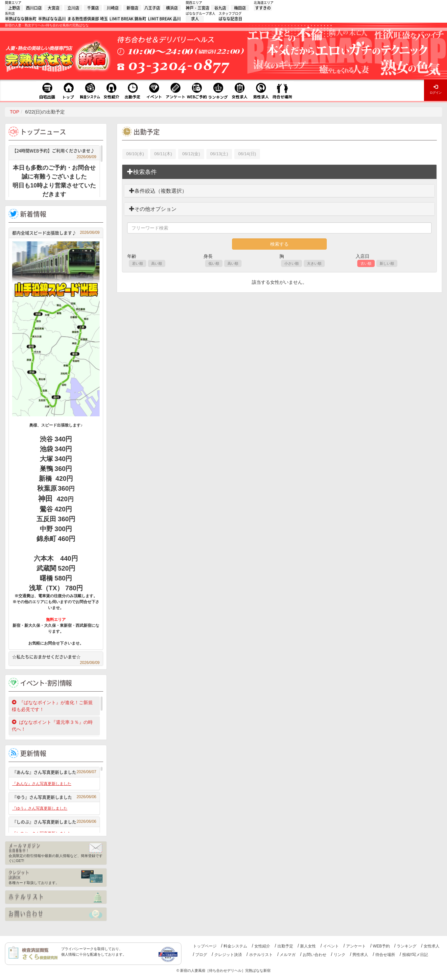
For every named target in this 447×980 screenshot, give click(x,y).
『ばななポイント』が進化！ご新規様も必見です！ (52, 706)
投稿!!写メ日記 (415, 955)
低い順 (214, 263)
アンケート (356, 946)
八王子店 (152, 8)
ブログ (201, 955)
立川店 (73, 8)
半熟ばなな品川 (52, 19)
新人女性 (308, 946)
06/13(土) (219, 154)
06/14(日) (247, 154)
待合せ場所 (385, 955)
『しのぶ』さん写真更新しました (54, 822)
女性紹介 (262, 946)
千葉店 (93, 8)
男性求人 (360, 955)
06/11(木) (163, 154)
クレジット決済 (228, 955)
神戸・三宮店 (198, 8)
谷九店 (220, 8)
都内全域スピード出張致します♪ (56, 233)
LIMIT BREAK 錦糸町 (128, 19)
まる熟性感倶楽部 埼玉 (88, 19)
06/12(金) (191, 154)
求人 (195, 19)
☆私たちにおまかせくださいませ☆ (56, 658)
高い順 (157, 263)
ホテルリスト (261, 955)
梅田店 (240, 8)
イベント (331, 946)
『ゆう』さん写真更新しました (54, 797)
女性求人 (432, 946)
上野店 (14, 8)
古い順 (366, 263)
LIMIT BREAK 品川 (164, 19)
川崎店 (113, 8)
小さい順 (292, 263)
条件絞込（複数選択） (158, 191)
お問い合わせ (315, 955)
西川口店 (34, 8)
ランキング (407, 946)
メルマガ (288, 955)
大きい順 (314, 263)
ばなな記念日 (230, 19)
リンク (340, 955)
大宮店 (54, 8)
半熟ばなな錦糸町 (21, 19)
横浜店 (172, 8)
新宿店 (132, 8)
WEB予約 (381, 946)
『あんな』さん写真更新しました (54, 772)
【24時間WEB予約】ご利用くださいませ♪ (54, 151)
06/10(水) (135, 154)
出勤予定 (285, 946)
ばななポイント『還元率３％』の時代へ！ (52, 726)
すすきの (263, 8)
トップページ (205, 946)
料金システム (235, 946)
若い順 (138, 263)
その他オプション (153, 209)
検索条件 (142, 172)
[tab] (279, 172)
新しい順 (387, 263)
